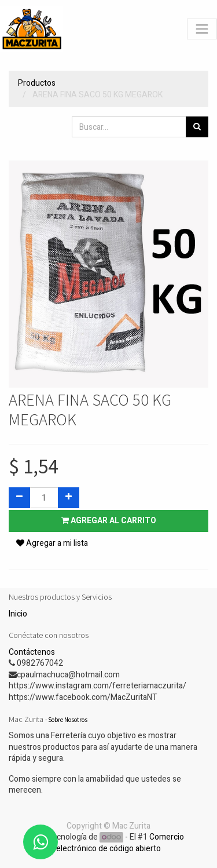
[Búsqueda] (197, 127)
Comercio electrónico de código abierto (120, 843)
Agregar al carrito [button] (109, 521)
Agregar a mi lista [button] (52, 543)
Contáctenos (32, 652)
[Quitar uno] (19, 498)
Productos (37, 83)
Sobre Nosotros (68, 720)
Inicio (18, 614)
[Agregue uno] (69, 498)
